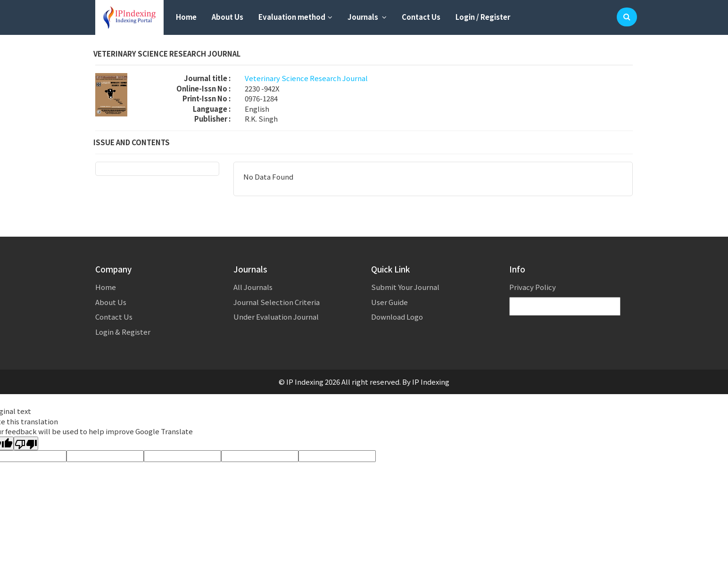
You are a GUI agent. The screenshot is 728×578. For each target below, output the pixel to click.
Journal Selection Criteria (277, 302)
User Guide (389, 302)
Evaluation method (295, 17)
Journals (367, 17)
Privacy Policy (533, 287)
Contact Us (421, 17)
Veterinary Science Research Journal (306, 78)
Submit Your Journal (405, 287)
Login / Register (483, 17)
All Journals (253, 287)
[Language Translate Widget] (565, 307)
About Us (227, 17)
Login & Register (123, 332)
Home (186, 17)
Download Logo (397, 317)
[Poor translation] (26, 443)
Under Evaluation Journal (276, 317)
